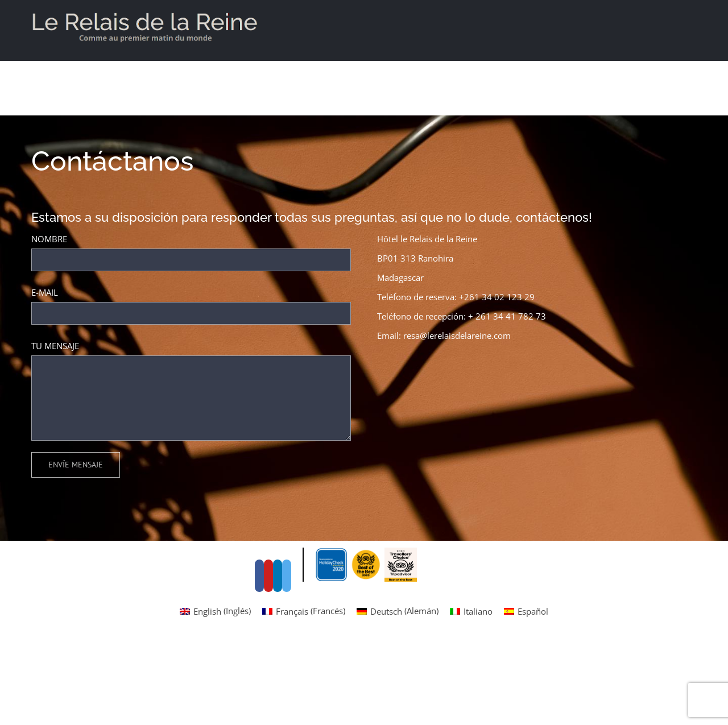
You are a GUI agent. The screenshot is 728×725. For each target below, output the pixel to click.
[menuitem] (215, 695)
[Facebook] (382, 362)
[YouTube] (391, 362)
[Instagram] (409, 362)
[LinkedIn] (400, 362)
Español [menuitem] (533, 695)
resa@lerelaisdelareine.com (457, 335)
